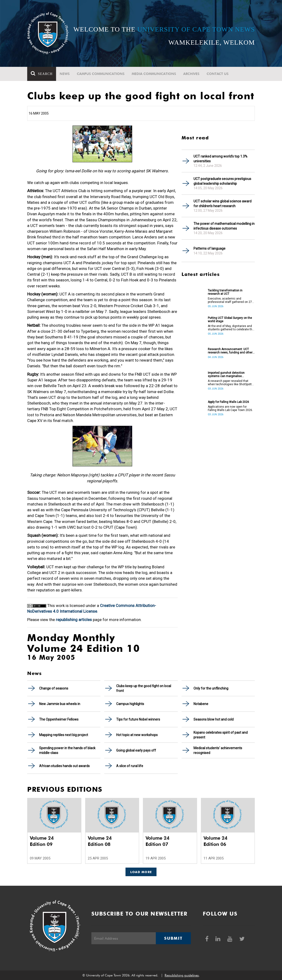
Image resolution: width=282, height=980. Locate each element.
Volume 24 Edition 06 (215, 841)
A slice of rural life (130, 766)
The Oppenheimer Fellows (59, 719)
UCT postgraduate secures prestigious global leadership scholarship (222, 181)
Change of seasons (54, 688)
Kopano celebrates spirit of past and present (221, 735)
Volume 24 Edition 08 (100, 841)
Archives (191, 74)
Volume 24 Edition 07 (157, 841)
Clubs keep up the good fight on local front (144, 688)
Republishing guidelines (182, 975)
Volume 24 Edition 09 (42, 841)
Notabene (201, 704)
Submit (173, 938)
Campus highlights (130, 704)
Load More (141, 872)
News (65, 74)
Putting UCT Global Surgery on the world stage (230, 320)
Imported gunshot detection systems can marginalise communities (226, 374)
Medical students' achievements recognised (218, 750)
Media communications (154, 74)
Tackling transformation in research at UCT (225, 292)
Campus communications (101, 74)
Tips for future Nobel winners (138, 719)
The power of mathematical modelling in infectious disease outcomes (224, 226)
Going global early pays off (136, 750)
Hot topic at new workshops (137, 735)
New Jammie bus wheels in (60, 704)
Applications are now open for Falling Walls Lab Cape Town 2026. (230, 408)
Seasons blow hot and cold (214, 719)
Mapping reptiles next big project (64, 735)
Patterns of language (209, 248)
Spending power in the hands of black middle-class (67, 750)
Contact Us (218, 74)
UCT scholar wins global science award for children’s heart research (222, 204)
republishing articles (74, 620)
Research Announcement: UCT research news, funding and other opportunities (230, 351)
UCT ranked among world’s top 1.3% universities (220, 159)
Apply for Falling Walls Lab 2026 (228, 402)
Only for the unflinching (211, 688)
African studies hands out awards (64, 766)
